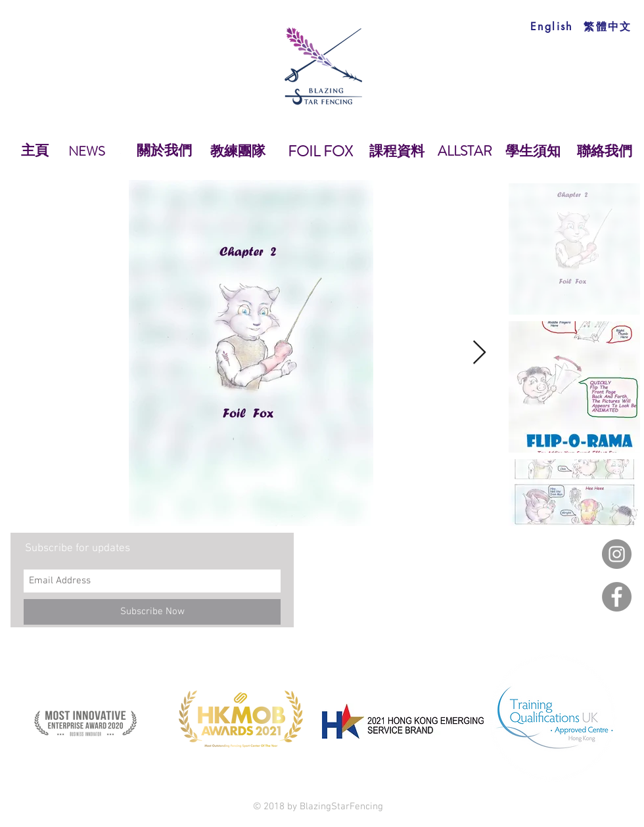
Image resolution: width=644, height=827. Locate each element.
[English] (552, 27)
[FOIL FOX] (320, 152)
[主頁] (35, 151)
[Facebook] (617, 597)
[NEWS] (87, 152)
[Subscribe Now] (152, 612)
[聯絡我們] (605, 152)
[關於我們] (164, 151)
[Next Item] (479, 353)
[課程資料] (397, 152)
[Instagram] (617, 554)
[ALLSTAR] (465, 152)
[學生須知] (533, 152)
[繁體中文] (608, 27)
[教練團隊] (238, 152)
